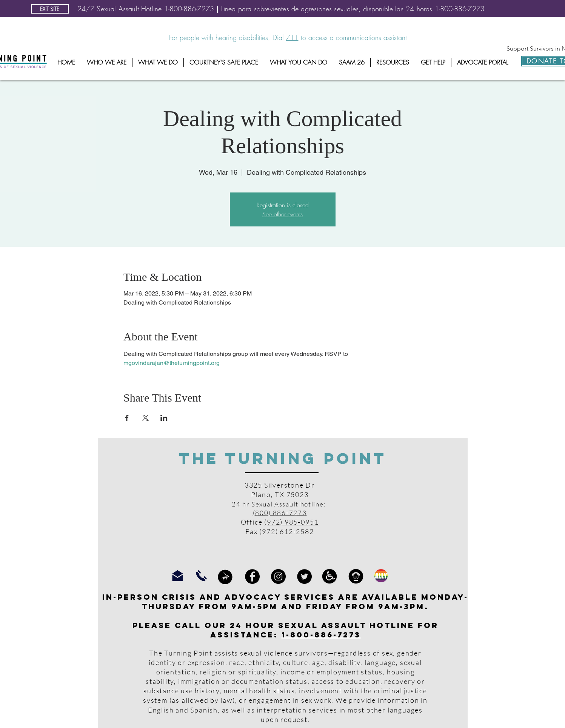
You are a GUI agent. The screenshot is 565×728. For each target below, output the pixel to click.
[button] (107, 62)
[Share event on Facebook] (127, 418)
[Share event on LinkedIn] (164, 418)
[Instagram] (278, 576)
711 (292, 37)
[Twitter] (304, 576)
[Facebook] (252, 576)
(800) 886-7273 (280, 513)
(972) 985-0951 (291, 522)
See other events (282, 214)
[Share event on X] (145, 418)
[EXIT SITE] (50, 9)
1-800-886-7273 (321, 635)
